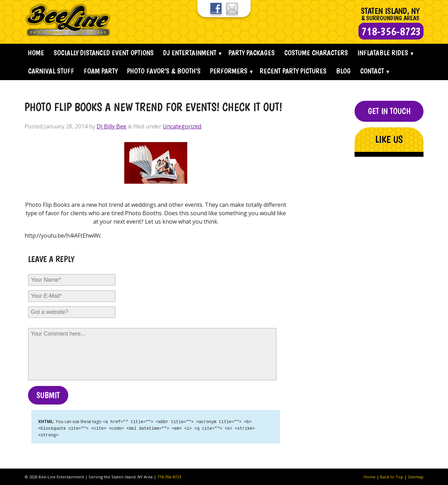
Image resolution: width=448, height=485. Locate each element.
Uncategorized (182, 126)
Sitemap (416, 476)
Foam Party (101, 71)
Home (36, 53)
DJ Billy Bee (111, 126)
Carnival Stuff (51, 71)
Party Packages (252, 53)
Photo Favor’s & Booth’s (164, 71)
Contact (372, 71)
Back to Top (392, 476)
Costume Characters (316, 53)
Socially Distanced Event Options (104, 53)
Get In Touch (389, 111)
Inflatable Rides (383, 53)
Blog (343, 71)
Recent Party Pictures (293, 71)
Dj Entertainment (190, 53)
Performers (229, 71)
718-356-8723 (169, 476)
